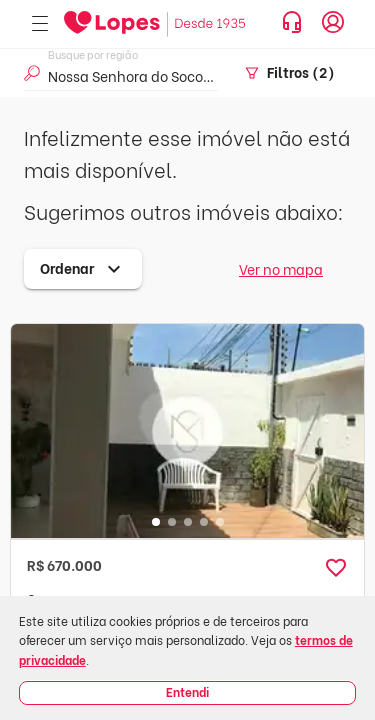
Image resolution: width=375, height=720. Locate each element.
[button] (336, 568)
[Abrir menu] (40, 24)
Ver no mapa (281, 268)
